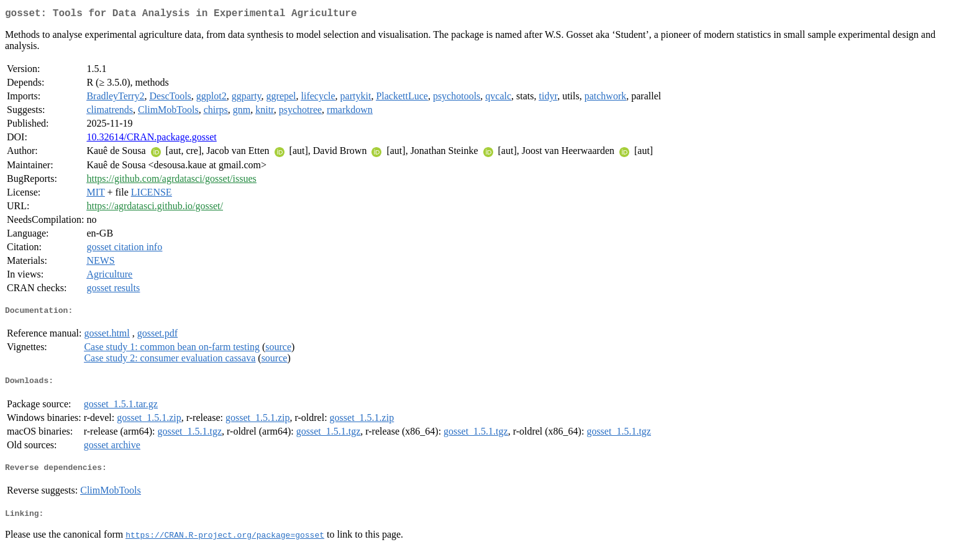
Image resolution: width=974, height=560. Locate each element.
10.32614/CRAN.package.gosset (151, 139)
